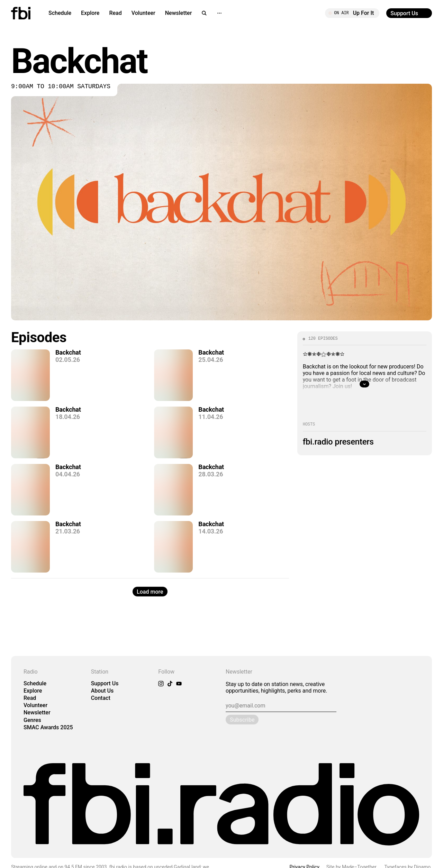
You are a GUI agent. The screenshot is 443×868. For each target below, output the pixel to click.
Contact (101, 698)
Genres (32, 720)
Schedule (60, 13)
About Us (102, 691)
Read (115, 13)
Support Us (105, 683)
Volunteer (143, 13)
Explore (90, 13)
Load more (150, 592)
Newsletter (179, 13)
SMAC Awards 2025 (48, 727)
